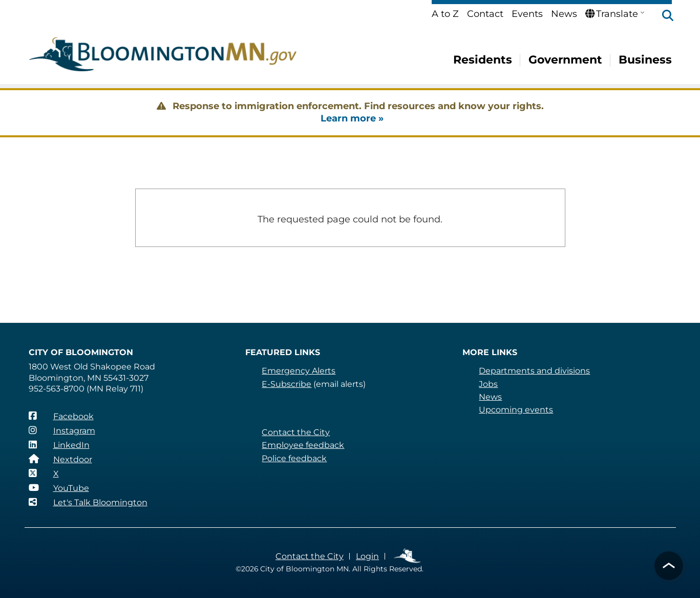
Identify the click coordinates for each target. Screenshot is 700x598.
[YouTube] (59, 488)
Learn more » (352, 118)
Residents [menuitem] (483, 60)
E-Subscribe (287, 384)
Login (367, 556)
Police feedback (294, 458)
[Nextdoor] (60, 459)
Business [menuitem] (645, 60)
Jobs (488, 384)
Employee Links (408, 556)
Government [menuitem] (565, 60)
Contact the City (296, 432)
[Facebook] (61, 416)
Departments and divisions (534, 371)
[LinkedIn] (59, 445)
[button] (663, 16)
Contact (485, 14)
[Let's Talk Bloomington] (88, 502)
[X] (44, 473)
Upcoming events (516, 410)
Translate (612, 14)
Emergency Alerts (299, 371)
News (564, 14)
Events (527, 14)
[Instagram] (62, 430)
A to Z (445, 14)
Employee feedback (303, 445)
